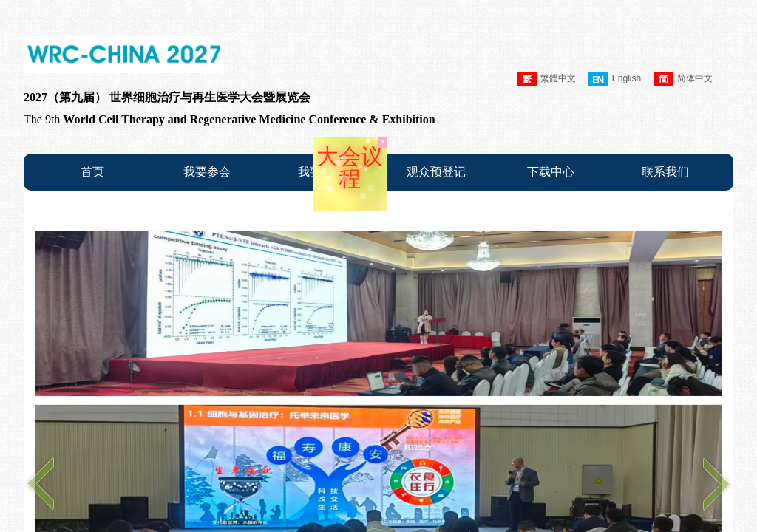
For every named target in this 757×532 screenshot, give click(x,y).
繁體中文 (546, 79)
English (615, 79)
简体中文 (683, 79)
